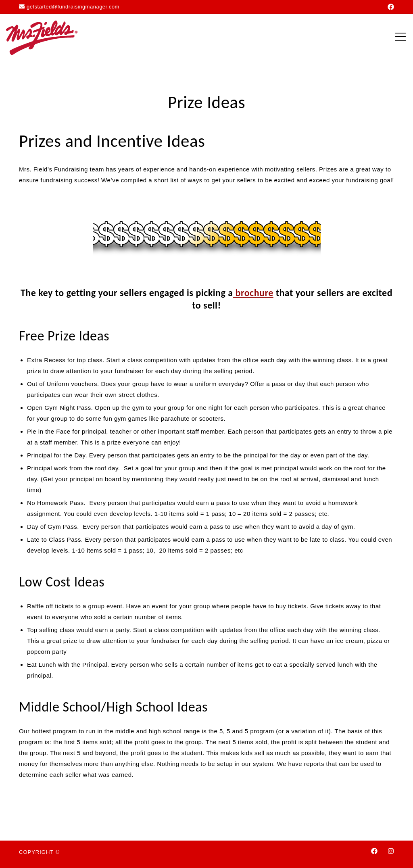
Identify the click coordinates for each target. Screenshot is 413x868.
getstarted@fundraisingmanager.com (69, 7)
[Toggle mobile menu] (400, 37)
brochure (253, 293)
